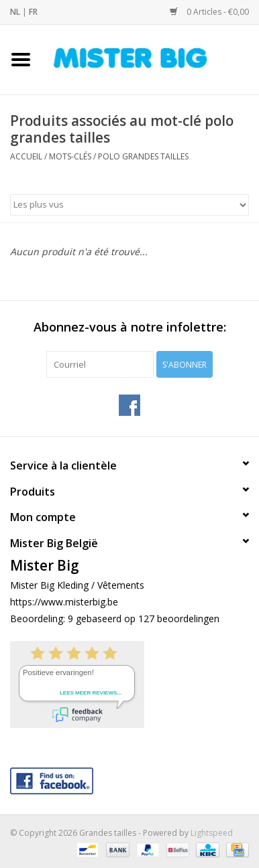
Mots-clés (70, 156)
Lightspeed (212, 833)
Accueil (26, 156)
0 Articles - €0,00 (209, 12)
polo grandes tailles (143, 156)
